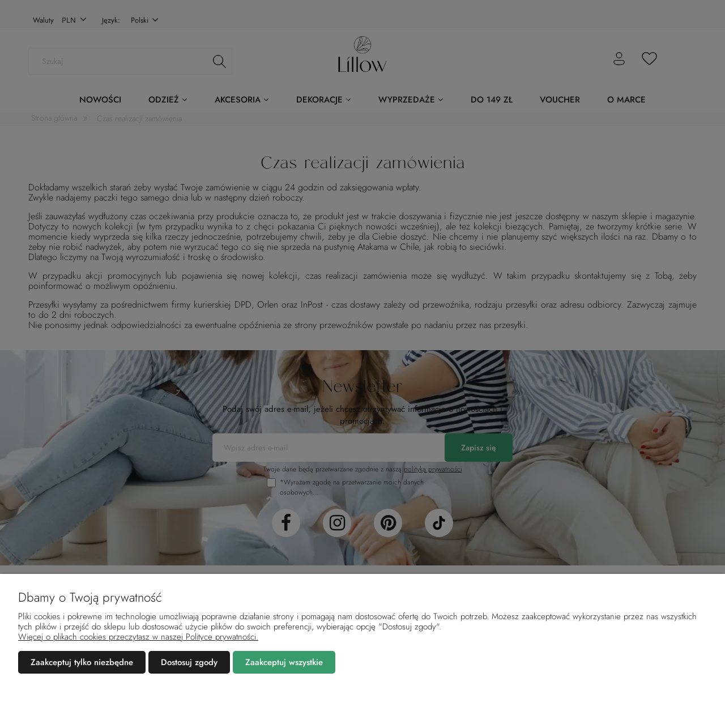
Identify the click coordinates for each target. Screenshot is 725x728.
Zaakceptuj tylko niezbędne (82, 662)
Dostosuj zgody (189, 662)
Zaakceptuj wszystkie (284, 662)
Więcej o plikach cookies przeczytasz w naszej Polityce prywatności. (138, 637)
